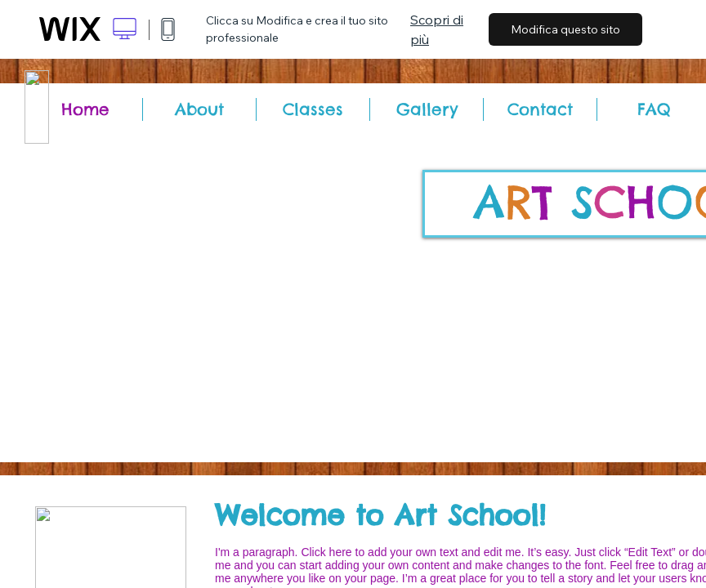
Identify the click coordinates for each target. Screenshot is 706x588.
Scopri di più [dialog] (437, 29)
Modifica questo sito (565, 29)
